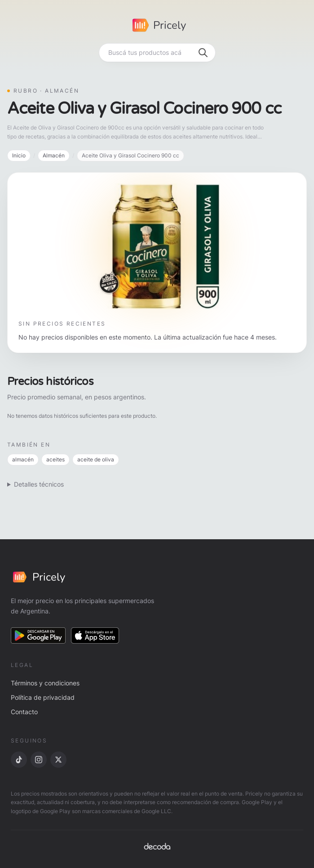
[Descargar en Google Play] (38, 635)
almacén (23, 459)
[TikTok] (19, 760)
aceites (55, 459)
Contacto (24, 712)
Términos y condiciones (45, 683)
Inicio (19, 155)
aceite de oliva (96, 459)
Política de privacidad (43, 697)
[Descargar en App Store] (95, 635)
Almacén (54, 155)
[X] (58, 760)
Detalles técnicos (39, 484)
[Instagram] (39, 760)
